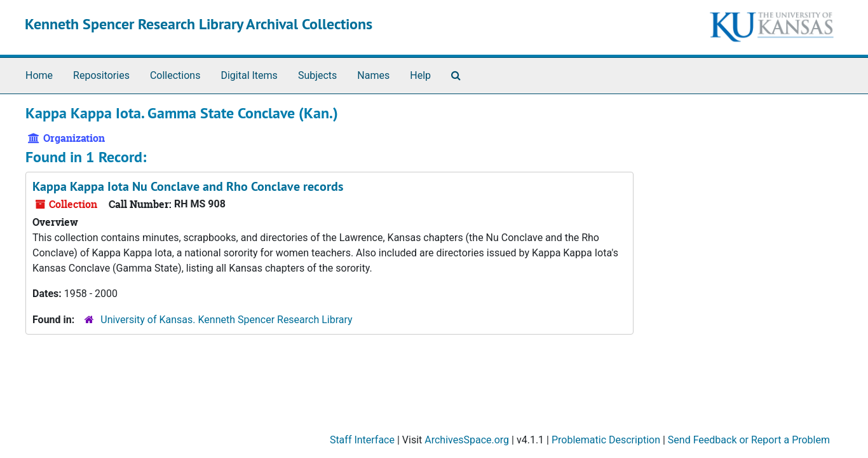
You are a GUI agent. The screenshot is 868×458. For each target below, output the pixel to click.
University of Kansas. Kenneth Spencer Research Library (226, 320)
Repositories (101, 75)
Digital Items (249, 75)
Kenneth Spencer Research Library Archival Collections (199, 24)
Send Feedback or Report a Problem (749, 440)
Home (39, 75)
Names (373, 75)
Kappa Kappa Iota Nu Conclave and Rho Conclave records (188, 186)
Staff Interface (362, 440)
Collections (175, 75)
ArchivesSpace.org (467, 440)
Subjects (317, 75)
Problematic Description (606, 440)
